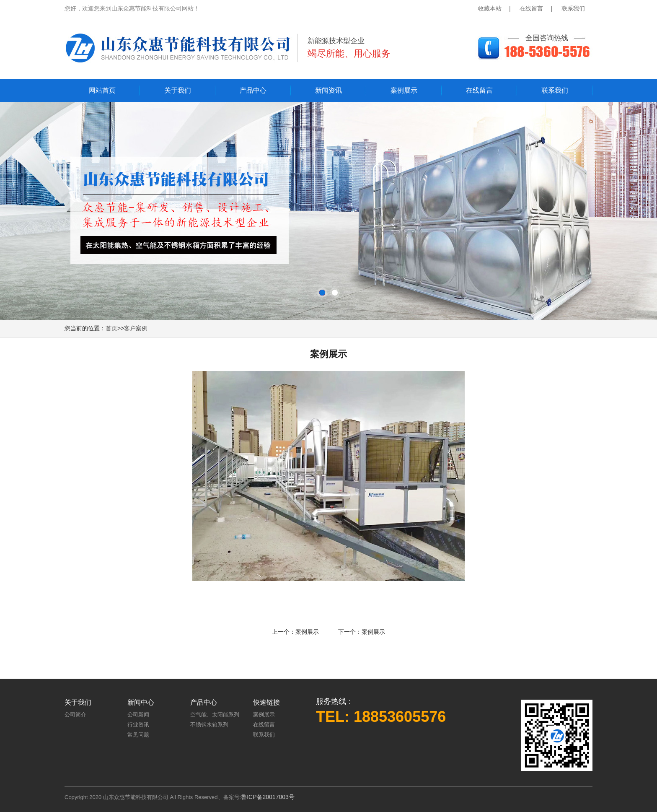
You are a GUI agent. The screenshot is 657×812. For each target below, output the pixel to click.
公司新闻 (138, 715)
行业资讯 (138, 725)
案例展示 (404, 90)
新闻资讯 (328, 90)
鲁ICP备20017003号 (268, 797)
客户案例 (136, 328)
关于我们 (178, 90)
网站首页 (102, 90)
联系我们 (573, 8)
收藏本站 (490, 8)
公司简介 (75, 715)
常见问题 (138, 735)
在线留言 (531, 8)
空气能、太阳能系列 (215, 715)
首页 (111, 328)
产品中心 (253, 90)
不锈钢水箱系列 (209, 725)
